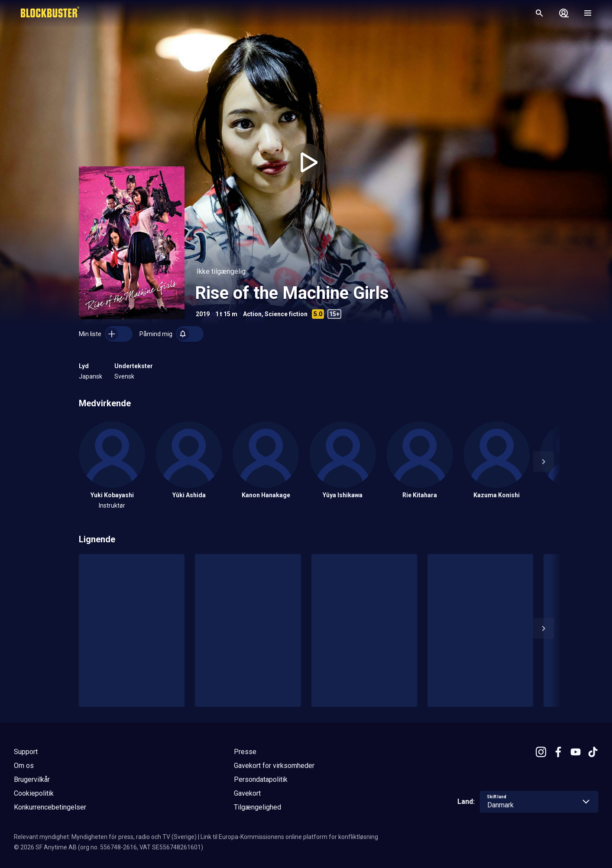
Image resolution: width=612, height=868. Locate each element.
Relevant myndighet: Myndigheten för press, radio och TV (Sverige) (105, 837)
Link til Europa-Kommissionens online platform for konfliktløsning (289, 837)
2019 (203, 314)
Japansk (91, 376)
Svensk (124, 376)
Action (252, 314)
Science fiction (286, 314)
